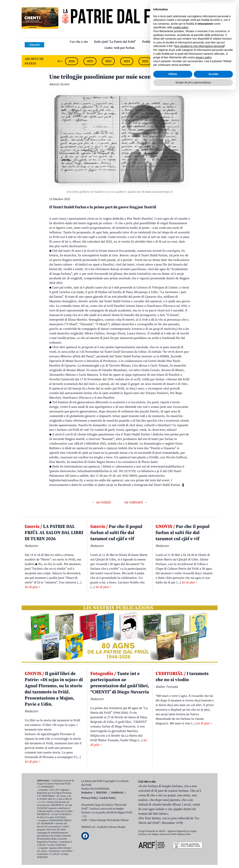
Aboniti (34, 45)
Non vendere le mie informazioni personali (199, 821)
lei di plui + (32, 587)
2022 (145, 61)
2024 (108, 61)
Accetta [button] (213, 849)
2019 (200, 61)
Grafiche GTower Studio (111, 827)
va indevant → (136, 502)
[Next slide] (211, 61)
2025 (90, 61)
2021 (163, 61)
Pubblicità (117, 793)
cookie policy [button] (181, 803)
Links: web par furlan (119, 48)
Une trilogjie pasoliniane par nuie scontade (106, 77)
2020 (182, 61)
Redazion (87, 793)
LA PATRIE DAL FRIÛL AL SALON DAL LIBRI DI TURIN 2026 (54, 533)
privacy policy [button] (204, 833)
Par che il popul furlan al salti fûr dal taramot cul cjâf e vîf (116, 533)
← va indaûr (102, 502)
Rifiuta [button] (173, 849)
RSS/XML (102, 793)
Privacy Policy (90, 798)
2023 (127, 61)
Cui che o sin (79, 42)
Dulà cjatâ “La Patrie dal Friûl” (115, 42)
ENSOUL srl (88, 827)
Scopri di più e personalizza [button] (193, 857)
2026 (72, 61)
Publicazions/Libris (156, 42)
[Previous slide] (60, 61)
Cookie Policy (108, 798)
